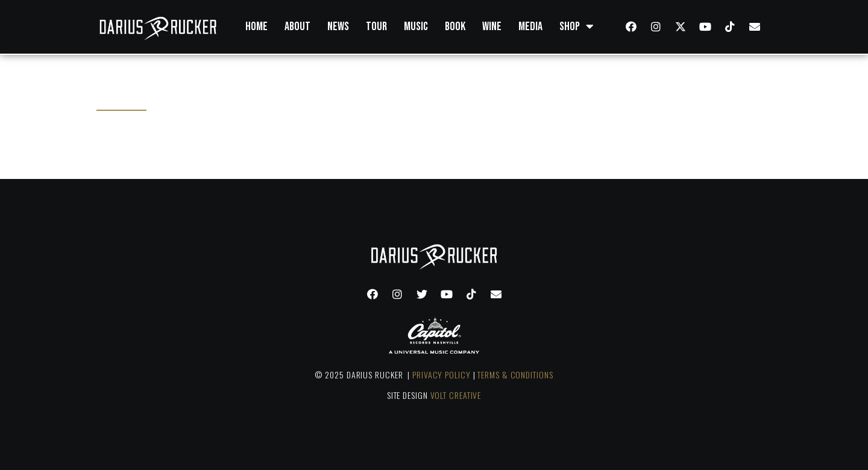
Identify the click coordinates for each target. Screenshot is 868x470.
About (297, 27)
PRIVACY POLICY (442, 374)
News (338, 27)
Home (256, 27)
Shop (577, 27)
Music (416, 27)
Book (455, 27)
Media (530, 27)
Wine (492, 27)
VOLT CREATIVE (456, 395)
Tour (376, 27)
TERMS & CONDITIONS (515, 374)
